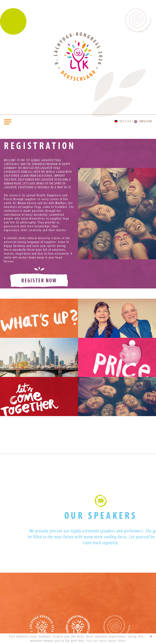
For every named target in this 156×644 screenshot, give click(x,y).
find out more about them (106, 641)
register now (39, 281)
